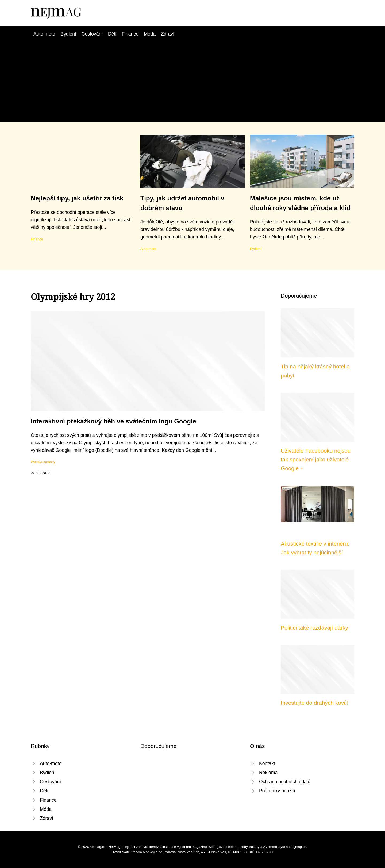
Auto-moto (44, 34)
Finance (130, 34)
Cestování (92, 34)
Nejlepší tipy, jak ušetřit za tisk (77, 198)
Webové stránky (43, 462)
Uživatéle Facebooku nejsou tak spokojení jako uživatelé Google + (316, 460)
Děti (112, 34)
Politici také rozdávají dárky (314, 628)
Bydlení (68, 34)
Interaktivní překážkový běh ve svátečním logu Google (113, 421)
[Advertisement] (192, 78)
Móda (150, 34)
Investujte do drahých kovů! (315, 703)
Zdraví (168, 34)
